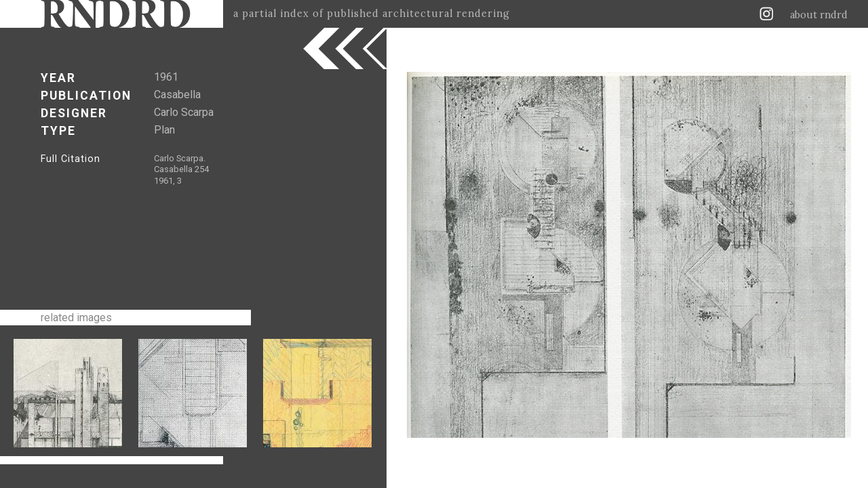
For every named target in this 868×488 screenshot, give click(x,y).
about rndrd (819, 15)
